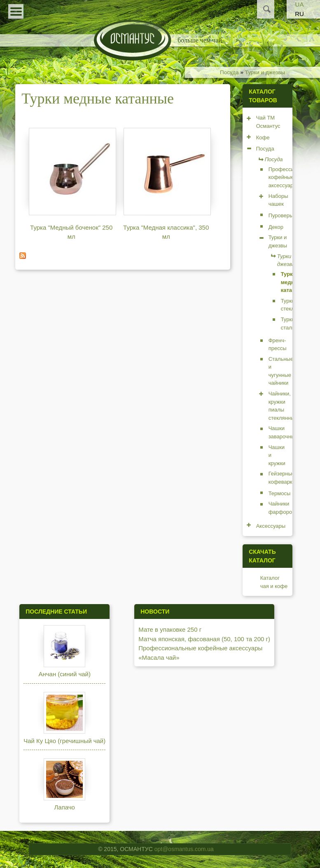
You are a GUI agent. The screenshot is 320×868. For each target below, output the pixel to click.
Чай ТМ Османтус (268, 122)
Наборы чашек (278, 200)
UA (300, 4)
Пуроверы (281, 215)
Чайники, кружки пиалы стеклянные (283, 406)
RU (299, 14)
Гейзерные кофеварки (282, 478)
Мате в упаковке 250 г (170, 629)
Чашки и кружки (277, 455)
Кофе (263, 138)
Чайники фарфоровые (285, 508)
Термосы (280, 493)
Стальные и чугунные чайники (281, 371)
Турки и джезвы (265, 72)
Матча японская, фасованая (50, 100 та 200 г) (204, 639)
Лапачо (64, 807)
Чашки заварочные (283, 432)
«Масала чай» (159, 657)
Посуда (229, 72)
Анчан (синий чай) (64, 674)
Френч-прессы (278, 345)
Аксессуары (271, 526)
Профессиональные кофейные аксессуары (200, 648)
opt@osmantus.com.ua (184, 849)
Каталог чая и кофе (274, 582)
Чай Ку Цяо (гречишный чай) (64, 741)
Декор (276, 227)
